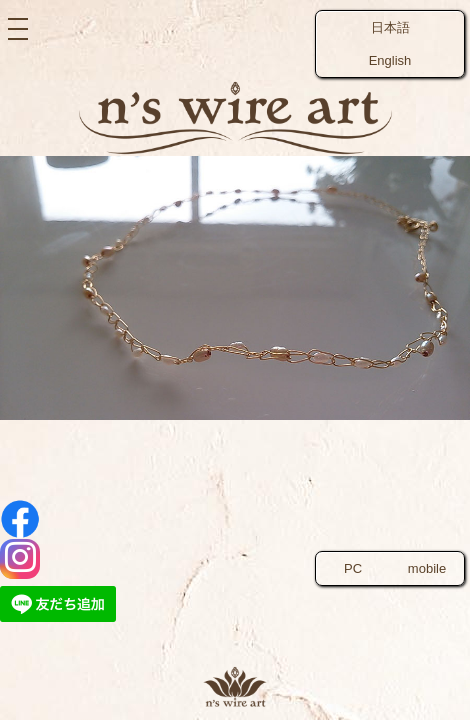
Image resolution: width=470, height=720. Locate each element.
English (390, 60)
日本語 (390, 27)
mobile (427, 568)
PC (353, 568)
